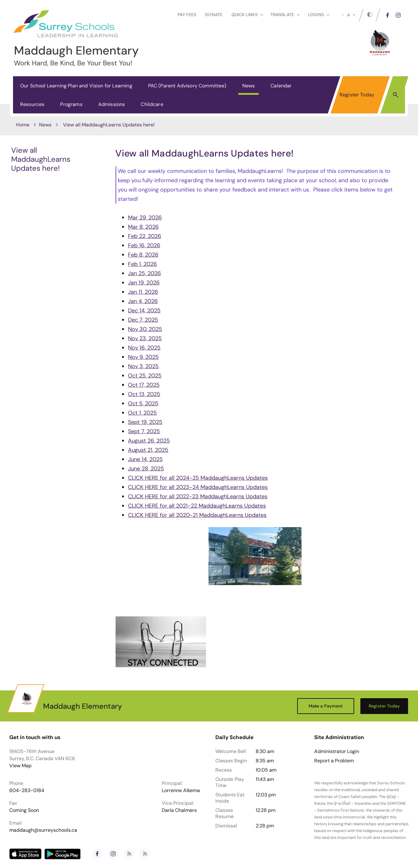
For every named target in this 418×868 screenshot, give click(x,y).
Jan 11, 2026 (143, 292)
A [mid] (348, 15)
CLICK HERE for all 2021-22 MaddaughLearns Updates (197, 506)
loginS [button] (319, 15)
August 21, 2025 (148, 450)
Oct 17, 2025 (144, 385)
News (249, 86)
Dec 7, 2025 (143, 320)
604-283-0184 (27, 790)
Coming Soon (24, 810)
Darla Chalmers (179, 810)
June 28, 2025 (146, 469)
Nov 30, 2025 (145, 329)
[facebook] (388, 15)
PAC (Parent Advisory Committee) (187, 86)
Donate (214, 15)
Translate (285, 15)
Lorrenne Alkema (181, 790)
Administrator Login (337, 751)
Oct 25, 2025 (145, 376)
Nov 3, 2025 (143, 366)
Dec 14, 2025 (144, 311)
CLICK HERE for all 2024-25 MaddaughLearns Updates (198, 478)
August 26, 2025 (149, 441)
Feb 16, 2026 (144, 245)
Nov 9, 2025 (143, 357)
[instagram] (398, 15)
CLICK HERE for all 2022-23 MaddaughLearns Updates (198, 496)
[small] (343, 15)
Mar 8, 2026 (143, 227)
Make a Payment (326, 706)
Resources (32, 104)
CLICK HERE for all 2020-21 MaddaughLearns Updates (197, 515)
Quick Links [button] (247, 15)
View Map (20, 766)
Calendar (281, 86)
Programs (71, 104)
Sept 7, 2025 (144, 431)
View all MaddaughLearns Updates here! (41, 159)
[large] (354, 15)
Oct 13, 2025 (144, 394)
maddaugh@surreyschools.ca (43, 830)
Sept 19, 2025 (145, 422)
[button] (396, 95)
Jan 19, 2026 (144, 283)
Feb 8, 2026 (143, 255)
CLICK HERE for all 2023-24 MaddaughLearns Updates (198, 487)
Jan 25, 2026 (144, 273)
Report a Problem (334, 761)
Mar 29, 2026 (145, 218)
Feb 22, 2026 (145, 236)
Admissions (112, 104)
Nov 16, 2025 (144, 348)
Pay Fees (187, 15)
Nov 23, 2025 (145, 338)
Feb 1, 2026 (142, 264)
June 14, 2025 (145, 459)
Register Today (357, 95)
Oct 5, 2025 (143, 403)
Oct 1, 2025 (142, 413)
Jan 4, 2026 (143, 301)
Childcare (152, 104)
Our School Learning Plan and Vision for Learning (76, 86)
